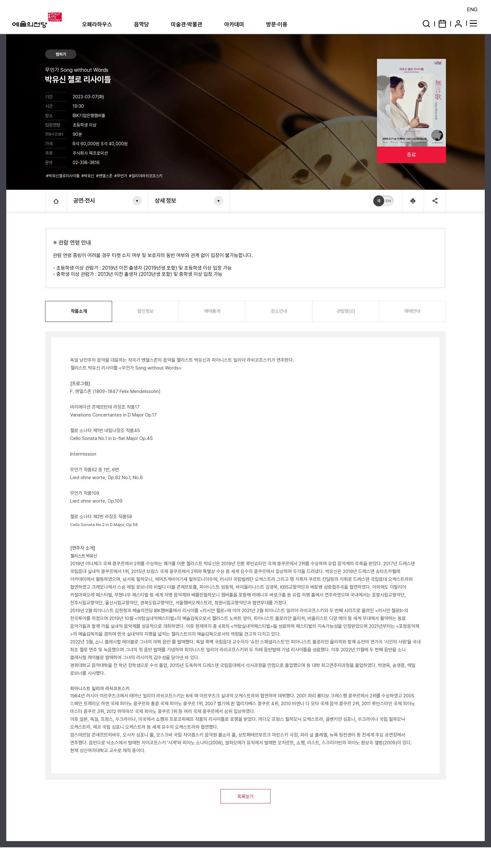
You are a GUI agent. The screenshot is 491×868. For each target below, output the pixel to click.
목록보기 (246, 797)
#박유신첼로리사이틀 (63, 176)
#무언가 (121, 176)
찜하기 (61, 54)
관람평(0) (346, 311)
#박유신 (88, 176)
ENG (472, 9)
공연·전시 (84, 201)
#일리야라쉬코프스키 (146, 176)
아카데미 (234, 24)
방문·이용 (277, 24)
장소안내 (279, 311)
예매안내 (412, 311)
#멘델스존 (105, 176)
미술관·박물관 (187, 24)
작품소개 (79, 311)
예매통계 (212, 311)
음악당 (142, 24)
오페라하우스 (97, 24)
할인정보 (146, 311)
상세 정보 (165, 201)
